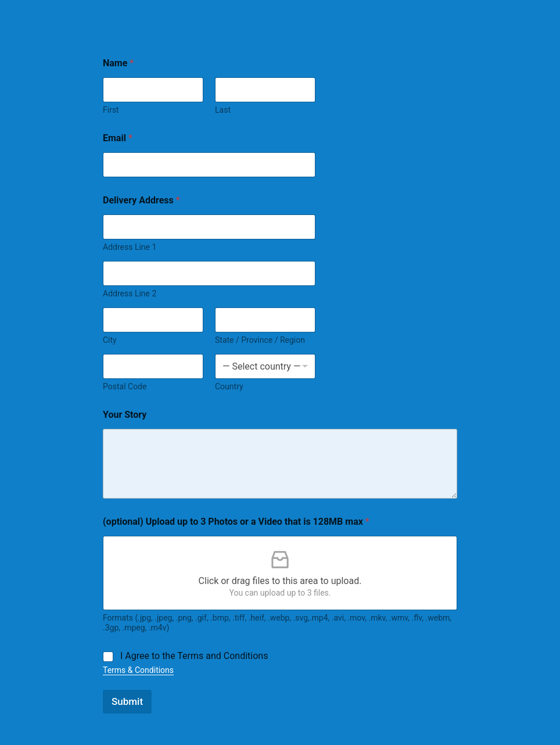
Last (223, 110)
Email (118, 138)
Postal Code (125, 386)
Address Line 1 (130, 247)
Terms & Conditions (138, 670)
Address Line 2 (130, 293)
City (110, 340)
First (111, 110)
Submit (127, 701)
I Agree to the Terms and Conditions (194, 656)
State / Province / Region (260, 340)
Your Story (125, 415)
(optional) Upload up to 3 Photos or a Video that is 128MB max (236, 522)
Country (229, 386)
